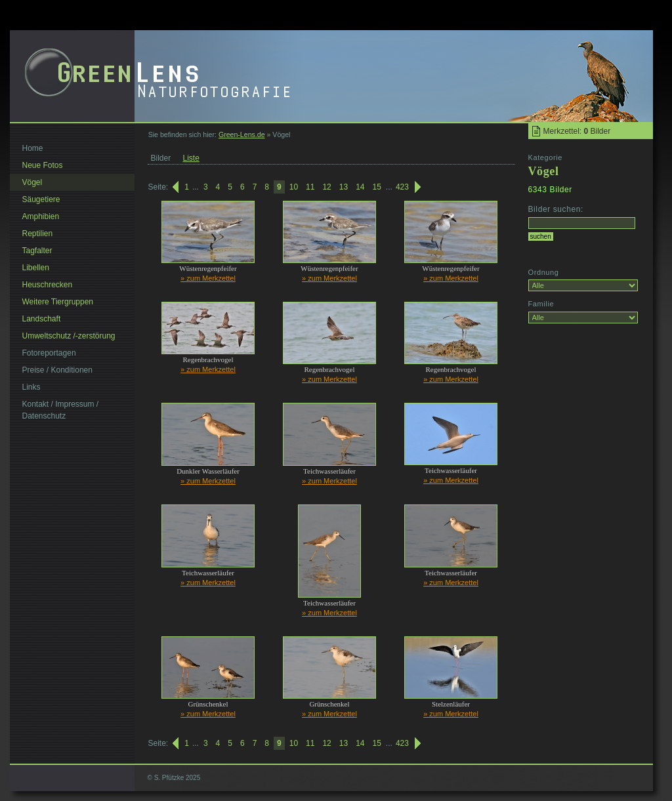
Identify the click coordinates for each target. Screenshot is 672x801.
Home (33, 148)
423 (402, 187)
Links (31, 387)
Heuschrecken (48, 285)
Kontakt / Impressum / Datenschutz (61, 410)
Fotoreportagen (49, 353)
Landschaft (42, 319)
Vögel (32, 182)
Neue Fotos (43, 165)
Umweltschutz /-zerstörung (69, 336)
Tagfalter (37, 251)
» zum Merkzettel (208, 278)
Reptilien (38, 234)
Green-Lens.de (242, 134)
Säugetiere (41, 199)
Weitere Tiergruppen (58, 302)
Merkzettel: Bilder (577, 131)
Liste (191, 158)
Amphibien (41, 216)
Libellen (36, 268)
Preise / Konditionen (57, 370)
